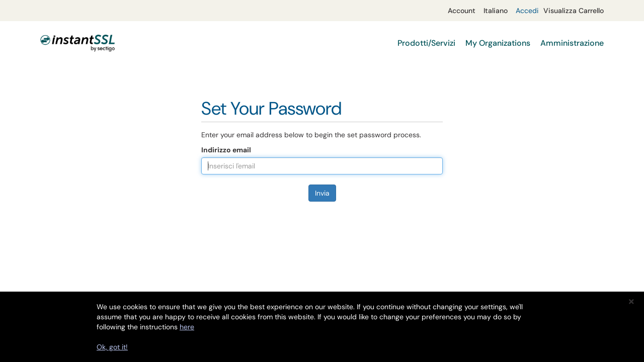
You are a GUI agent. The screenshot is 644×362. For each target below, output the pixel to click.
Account (462, 11)
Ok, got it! (112, 347)
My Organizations (498, 43)
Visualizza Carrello (574, 11)
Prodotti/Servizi (426, 43)
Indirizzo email (226, 150)
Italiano (496, 11)
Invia (322, 193)
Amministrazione (572, 43)
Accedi (527, 11)
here (187, 327)
